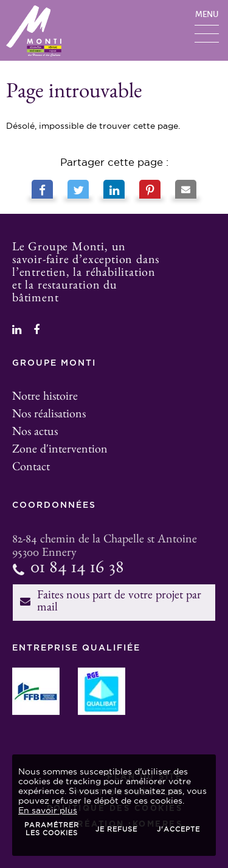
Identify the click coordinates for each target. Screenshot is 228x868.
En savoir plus (48, 810)
